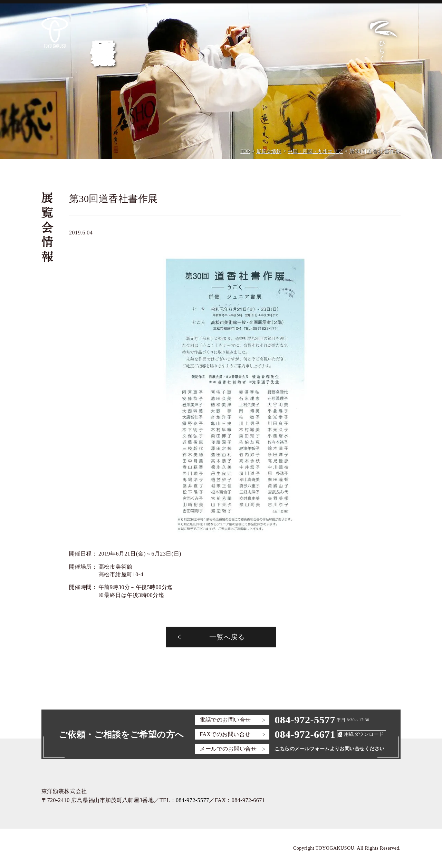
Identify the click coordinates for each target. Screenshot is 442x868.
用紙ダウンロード (364, 734)
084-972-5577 (305, 720)
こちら (282, 749)
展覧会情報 (269, 151)
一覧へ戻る (227, 637)
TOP (245, 151)
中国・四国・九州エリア (315, 151)
